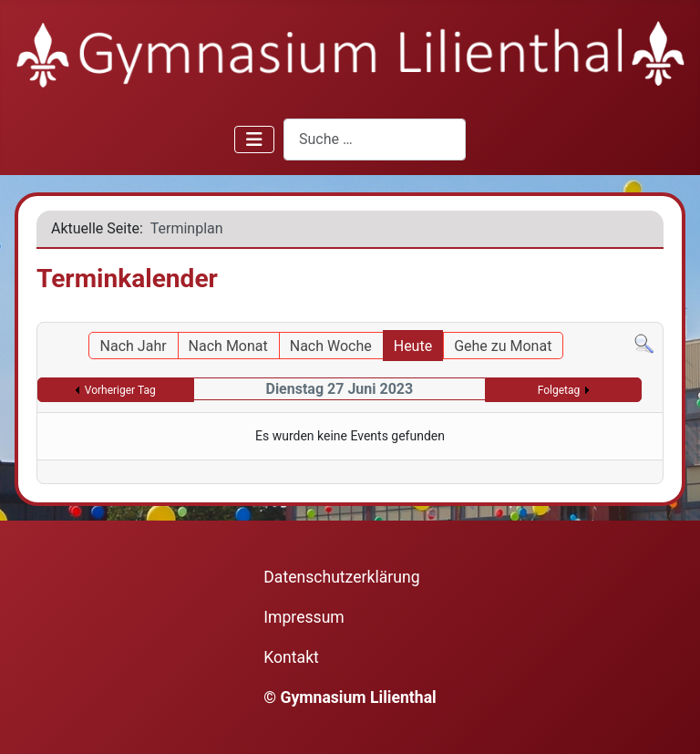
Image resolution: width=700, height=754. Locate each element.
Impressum (304, 617)
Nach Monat (228, 346)
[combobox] (375, 139)
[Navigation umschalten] (254, 139)
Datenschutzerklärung (341, 577)
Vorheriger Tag (120, 390)
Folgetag (559, 390)
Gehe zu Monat (503, 346)
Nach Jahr (134, 346)
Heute (413, 346)
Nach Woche (331, 346)
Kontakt (291, 657)
